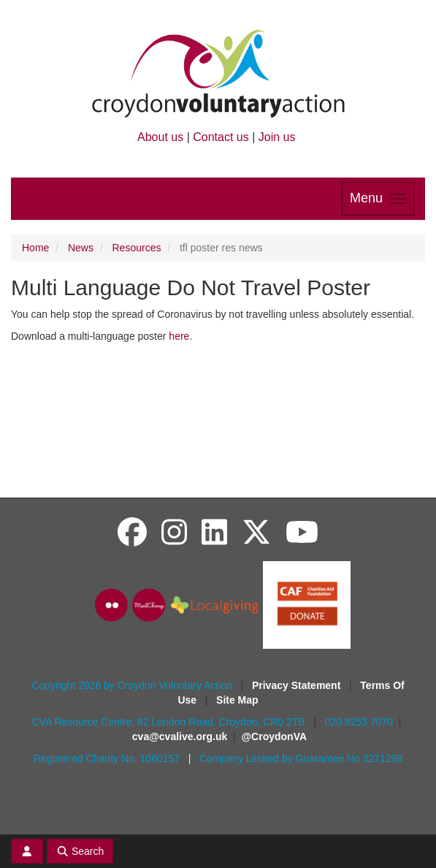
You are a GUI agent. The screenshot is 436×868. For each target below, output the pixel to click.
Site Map (237, 700)
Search (80, 851)
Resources (137, 248)
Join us (277, 137)
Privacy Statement (298, 685)
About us (160, 137)
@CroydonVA (274, 736)
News (81, 248)
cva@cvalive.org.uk (180, 736)
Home (35, 248)
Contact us (221, 137)
